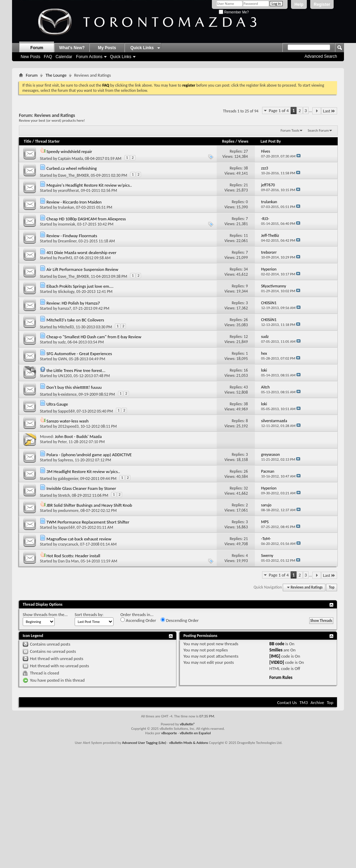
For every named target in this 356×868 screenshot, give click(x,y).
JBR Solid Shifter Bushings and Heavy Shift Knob (89, 505)
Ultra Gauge (57, 404)
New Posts (30, 57)
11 (246, 235)
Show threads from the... (45, 614)
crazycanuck (68, 544)
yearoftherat (69, 190)
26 (246, 320)
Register (322, 4)
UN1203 (65, 376)
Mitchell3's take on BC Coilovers (75, 320)
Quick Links (121, 57)
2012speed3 (68, 426)
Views (243, 141)
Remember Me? (234, 12)
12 (246, 337)
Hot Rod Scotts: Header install (73, 556)
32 (246, 488)
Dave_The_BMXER (74, 175)
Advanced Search (321, 56)
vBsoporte (169, 733)
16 (246, 370)
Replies (228, 141)
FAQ (48, 57)
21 (246, 185)
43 (246, 387)
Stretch (64, 495)
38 (246, 168)
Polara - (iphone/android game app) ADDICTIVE (89, 455)
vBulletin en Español (195, 733)
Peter (62, 442)
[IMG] (275, 656)
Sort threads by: (89, 614)
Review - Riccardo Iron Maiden (74, 202)
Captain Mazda (71, 158)
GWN (63, 359)
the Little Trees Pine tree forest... (76, 370)
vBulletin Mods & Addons (189, 743)
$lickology (66, 292)
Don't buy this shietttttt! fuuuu (74, 387)
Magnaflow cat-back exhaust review (79, 539)
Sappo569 (66, 411)
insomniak (67, 224)
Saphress (66, 460)
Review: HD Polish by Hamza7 (73, 303)
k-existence (67, 394)
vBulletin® (188, 724)
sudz (62, 342)
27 (246, 151)
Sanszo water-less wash (68, 421)
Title (28, 141)
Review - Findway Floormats (72, 236)
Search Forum (319, 130)
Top (332, 587)
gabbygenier (68, 479)
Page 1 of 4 (279, 111)
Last (329, 111)
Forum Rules (281, 677)
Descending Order (180, 620)
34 (246, 269)
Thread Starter (47, 141)
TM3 (304, 702)
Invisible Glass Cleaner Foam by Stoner (81, 488)
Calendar (64, 57)
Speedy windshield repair (69, 151)
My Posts (107, 48)
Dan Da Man (68, 561)
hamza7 (65, 308)
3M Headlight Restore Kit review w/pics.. (83, 471)
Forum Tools (290, 130)
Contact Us (287, 702)
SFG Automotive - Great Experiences (79, 354)
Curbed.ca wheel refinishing (72, 168)
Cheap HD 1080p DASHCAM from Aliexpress (86, 219)
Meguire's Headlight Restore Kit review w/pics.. (89, 185)
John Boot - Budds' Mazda (78, 436)
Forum (37, 48)
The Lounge (56, 75)
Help (299, 4)
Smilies (276, 650)
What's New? (72, 48)
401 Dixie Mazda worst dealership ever (82, 252)
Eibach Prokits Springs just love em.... (80, 286)
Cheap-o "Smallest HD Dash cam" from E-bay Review (94, 337)
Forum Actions (89, 57)
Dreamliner (67, 241)
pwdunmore (68, 510)
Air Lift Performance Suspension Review (82, 269)
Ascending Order (138, 620)
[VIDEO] (277, 662)
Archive (317, 702)
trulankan (66, 207)
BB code (277, 644)
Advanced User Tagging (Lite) (144, 743)
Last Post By (273, 141)
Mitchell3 (66, 327)
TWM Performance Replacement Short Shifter (88, 522)
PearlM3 (65, 258)
